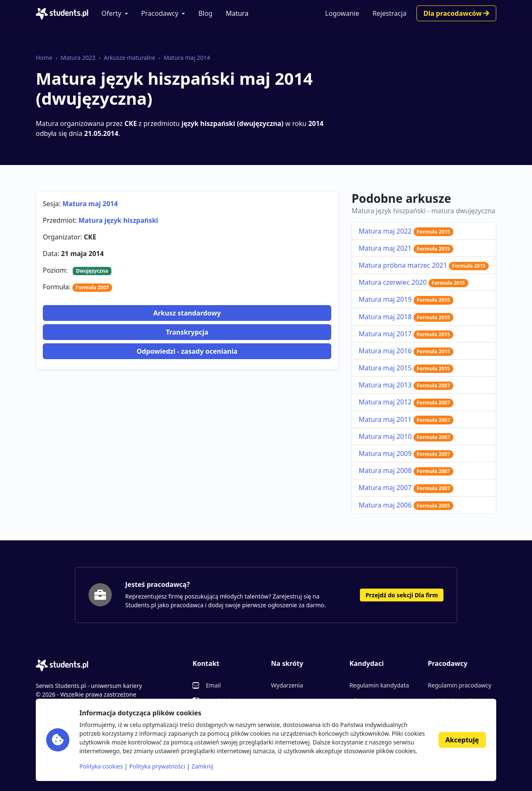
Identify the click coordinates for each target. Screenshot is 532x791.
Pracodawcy (160, 13)
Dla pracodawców (456, 13)
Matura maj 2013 (406, 385)
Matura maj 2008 (406, 471)
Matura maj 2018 (406, 317)
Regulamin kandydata (379, 685)
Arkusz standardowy (187, 313)
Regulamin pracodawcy (459, 685)
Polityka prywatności (157, 766)
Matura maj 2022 (406, 231)
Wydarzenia (287, 685)
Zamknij (202, 766)
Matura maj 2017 (406, 334)
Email (213, 685)
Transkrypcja (187, 332)
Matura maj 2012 (406, 402)
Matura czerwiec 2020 (414, 282)
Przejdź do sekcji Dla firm (401, 595)
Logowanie (342, 13)
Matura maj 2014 (187, 58)
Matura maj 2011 (406, 419)
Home (44, 58)
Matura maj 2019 (406, 299)
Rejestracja (389, 13)
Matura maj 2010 (406, 436)
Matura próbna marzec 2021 (424, 265)
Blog (205, 13)
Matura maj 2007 (406, 488)
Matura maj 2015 (406, 368)
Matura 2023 (78, 58)
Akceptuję (462, 740)
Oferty (111, 13)
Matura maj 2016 (406, 351)
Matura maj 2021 (406, 248)
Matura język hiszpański (118, 220)
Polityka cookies (101, 766)
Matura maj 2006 (406, 505)
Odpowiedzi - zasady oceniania (187, 351)
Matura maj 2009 (406, 453)
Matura (237, 13)
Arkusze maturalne (130, 58)
